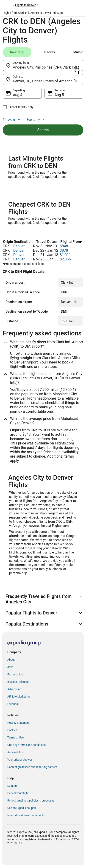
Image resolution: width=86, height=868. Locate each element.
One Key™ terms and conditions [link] (26, 745)
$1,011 (65, 255)
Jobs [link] (10, 667)
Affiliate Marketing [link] (18, 697)
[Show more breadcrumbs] (7, 5)
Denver (19, 246)
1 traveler (12, 120)
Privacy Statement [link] (18, 723)
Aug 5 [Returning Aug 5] (59, 95)
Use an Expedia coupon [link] (22, 808)
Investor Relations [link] (18, 682)
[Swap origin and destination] (77, 72)
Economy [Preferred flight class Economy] (36, 120)
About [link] (11, 660)
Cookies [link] (12, 730)
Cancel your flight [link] (18, 793)
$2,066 (65, 259)
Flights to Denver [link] (25, 5)
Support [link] (12, 786)
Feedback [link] (13, 704)
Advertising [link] (14, 689)
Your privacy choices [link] (20, 760)
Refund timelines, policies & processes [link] (31, 801)
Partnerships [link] (15, 675)
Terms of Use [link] (15, 738)
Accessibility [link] (15, 752)
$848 (64, 246)
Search (43, 130)
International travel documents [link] (26, 815)
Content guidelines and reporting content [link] (32, 767)
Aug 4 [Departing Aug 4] (18, 95)
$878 (64, 250)
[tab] (17, 52)
